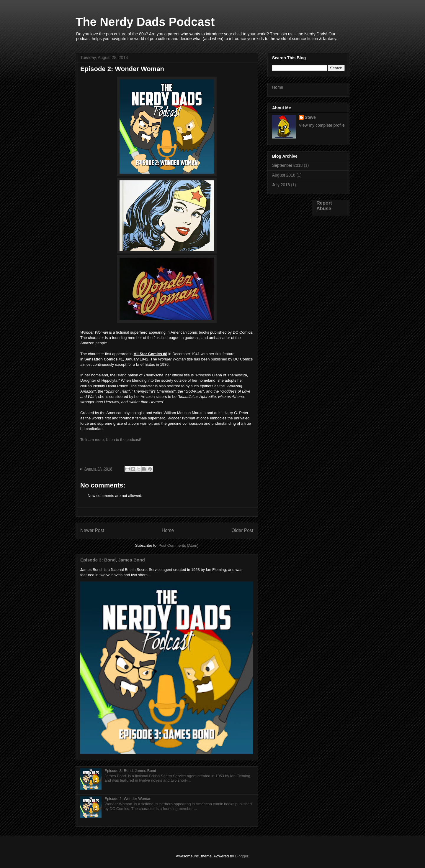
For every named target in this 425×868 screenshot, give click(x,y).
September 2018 (287, 165)
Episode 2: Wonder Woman (128, 799)
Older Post (242, 530)
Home (168, 530)
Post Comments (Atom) (178, 545)
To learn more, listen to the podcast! (111, 440)
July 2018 (281, 185)
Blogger (241, 856)
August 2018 (284, 175)
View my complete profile (322, 125)
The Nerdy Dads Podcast (145, 22)
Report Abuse (324, 206)
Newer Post (92, 530)
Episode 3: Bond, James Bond (113, 560)
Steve (310, 117)
